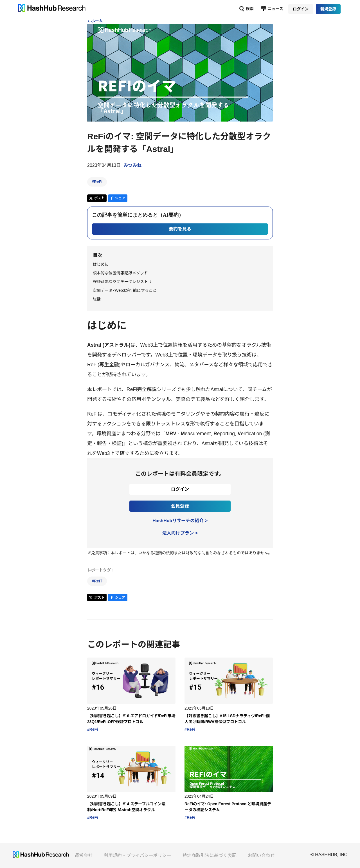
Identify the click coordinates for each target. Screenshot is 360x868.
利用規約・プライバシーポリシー (138, 855)
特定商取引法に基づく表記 (210, 855)
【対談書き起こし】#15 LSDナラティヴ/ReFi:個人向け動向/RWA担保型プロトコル (227, 719)
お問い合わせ (261, 855)
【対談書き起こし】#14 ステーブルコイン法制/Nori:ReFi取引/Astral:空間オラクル (126, 807)
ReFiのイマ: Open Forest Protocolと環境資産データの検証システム (228, 807)
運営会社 (84, 855)
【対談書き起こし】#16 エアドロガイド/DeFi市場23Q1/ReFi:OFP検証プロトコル (131, 719)
